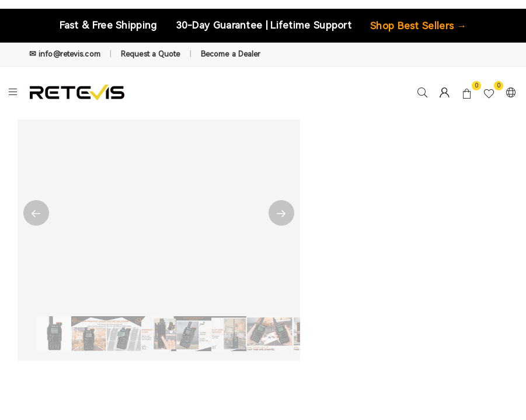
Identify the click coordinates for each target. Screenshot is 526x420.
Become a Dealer (231, 54)
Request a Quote (151, 54)
